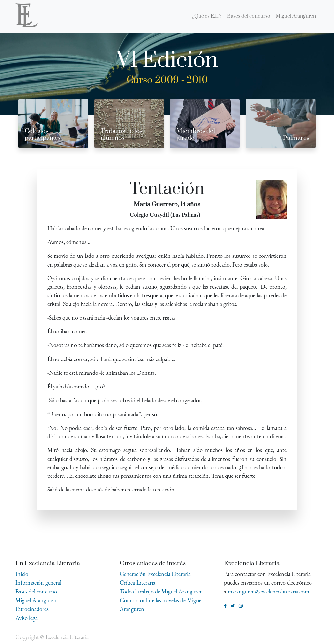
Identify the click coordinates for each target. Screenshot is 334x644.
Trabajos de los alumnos (121, 135)
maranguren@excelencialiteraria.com (268, 591)
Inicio (22, 574)
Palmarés (296, 138)
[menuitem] (207, 16)
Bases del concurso (36, 591)
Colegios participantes (43, 135)
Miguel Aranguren (36, 600)
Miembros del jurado (196, 135)
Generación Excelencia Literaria (155, 574)
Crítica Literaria (137, 583)
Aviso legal (27, 618)
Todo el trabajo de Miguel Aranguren (161, 591)
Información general (38, 583)
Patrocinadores (32, 609)
